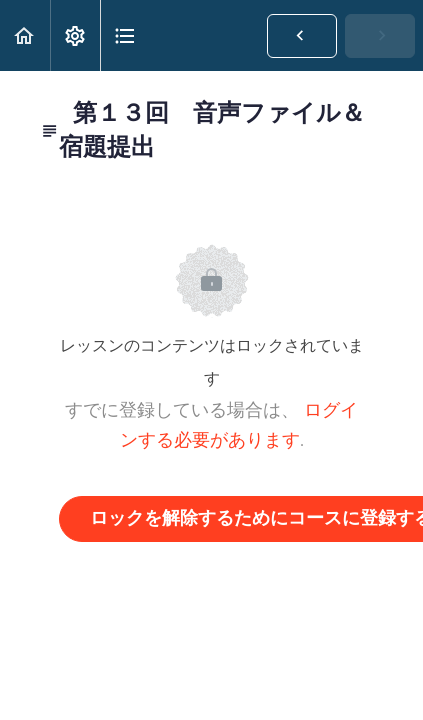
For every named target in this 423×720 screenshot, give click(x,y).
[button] (25, 35)
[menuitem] (75, 35)
